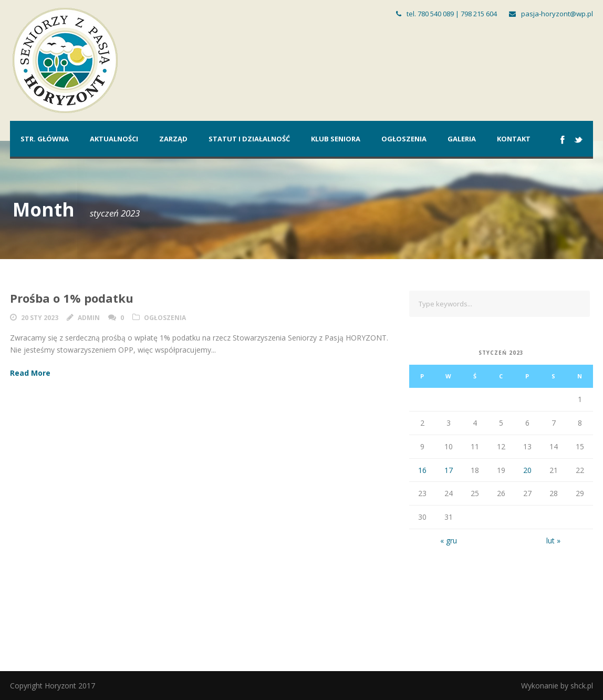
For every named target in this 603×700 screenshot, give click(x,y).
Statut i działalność (249, 139)
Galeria (462, 139)
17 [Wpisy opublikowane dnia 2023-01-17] (449, 470)
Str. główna (45, 139)
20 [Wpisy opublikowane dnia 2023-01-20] (527, 470)
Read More (30, 373)
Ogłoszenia (404, 139)
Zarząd (173, 139)
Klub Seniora (336, 139)
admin (89, 318)
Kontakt (514, 139)
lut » (553, 541)
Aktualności (114, 139)
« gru (449, 541)
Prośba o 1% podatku (72, 298)
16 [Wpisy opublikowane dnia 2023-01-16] (422, 470)
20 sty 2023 (40, 318)
